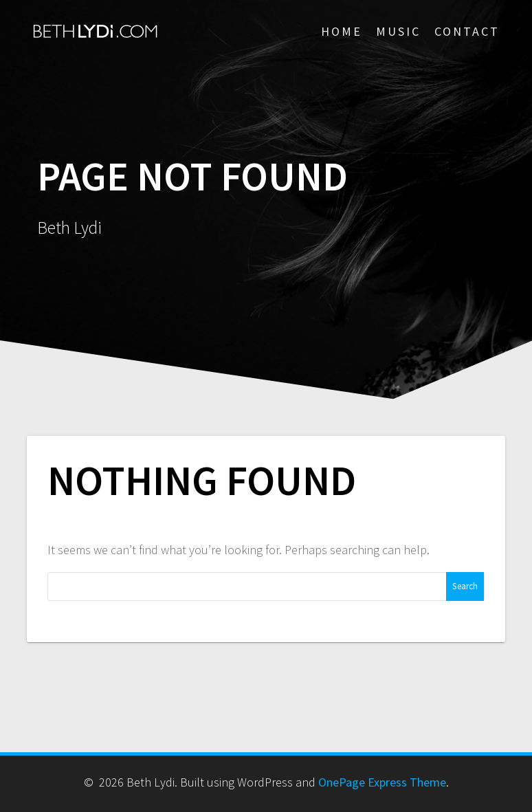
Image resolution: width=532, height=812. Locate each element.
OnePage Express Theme (382, 782)
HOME (342, 31)
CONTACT (467, 31)
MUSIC (398, 31)
